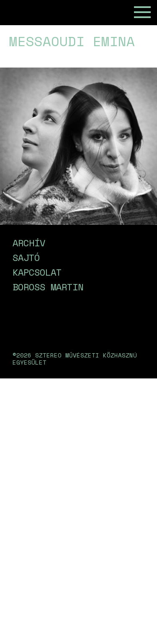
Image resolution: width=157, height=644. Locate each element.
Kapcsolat (37, 272)
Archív (29, 243)
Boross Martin (48, 287)
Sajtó (26, 257)
